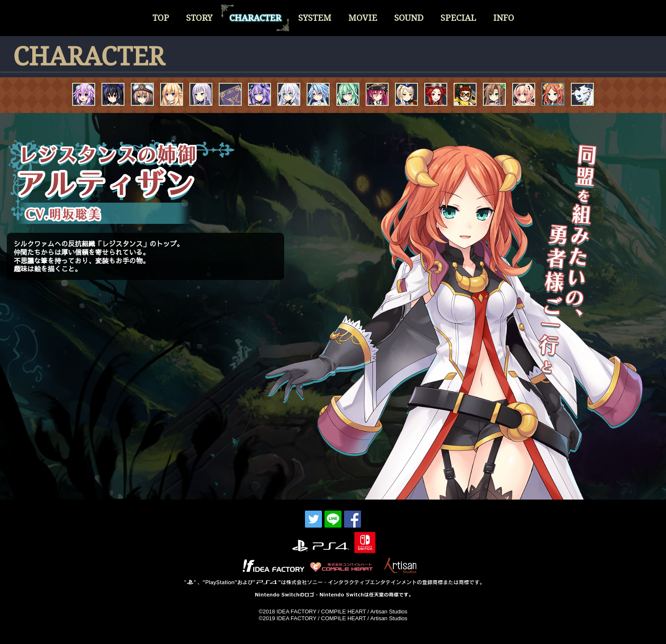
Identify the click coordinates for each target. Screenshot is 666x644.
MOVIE (363, 18)
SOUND (409, 18)
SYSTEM (315, 18)
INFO (504, 18)
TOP (161, 18)
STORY (199, 18)
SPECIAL (458, 18)
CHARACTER (255, 18)
